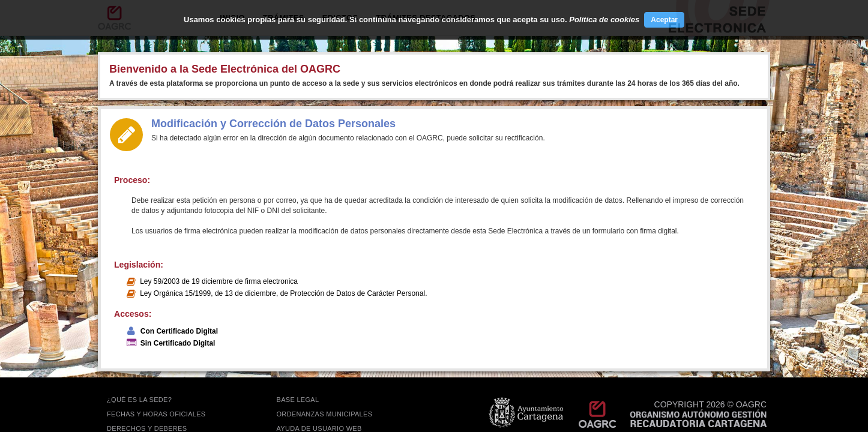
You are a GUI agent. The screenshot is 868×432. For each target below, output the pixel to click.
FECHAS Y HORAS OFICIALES (156, 414)
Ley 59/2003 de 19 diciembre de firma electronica (219, 281)
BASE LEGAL (298, 400)
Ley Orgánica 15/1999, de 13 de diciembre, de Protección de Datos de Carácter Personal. (283, 293)
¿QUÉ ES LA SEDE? (139, 400)
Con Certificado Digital (179, 331)
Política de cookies (604, 19)
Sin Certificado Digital (178, 343)
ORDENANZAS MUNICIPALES (325, 414)
